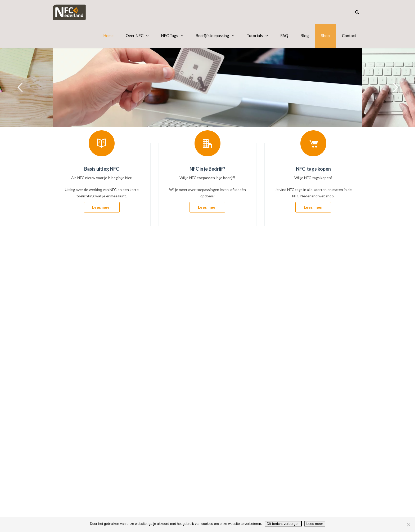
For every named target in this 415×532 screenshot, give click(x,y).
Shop (325, 36)
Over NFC (135, 36)
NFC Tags (170, 36)
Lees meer (102, 207)
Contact (349, 36)
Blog (305, 36)
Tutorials (255, 36)
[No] (408, 525)
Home (108, 36)
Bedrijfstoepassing (212, 36)
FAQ (284, 36)
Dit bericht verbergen (283, 524)
